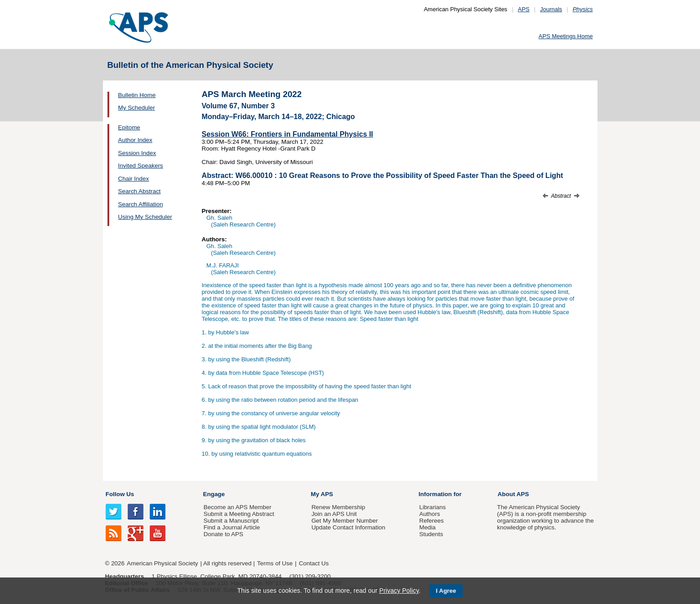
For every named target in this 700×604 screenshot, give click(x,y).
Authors (429, 514)
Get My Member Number (345, 521)
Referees (431, 521)
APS (524, 9)
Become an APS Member (238, 507)
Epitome (129, 127)
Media (427, 527)
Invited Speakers (141, 166)
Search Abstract (140, 191)
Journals (551, 9)
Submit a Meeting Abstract (239, 514)
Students (431, 534)
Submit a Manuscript (231, 521)
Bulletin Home (137, 95)
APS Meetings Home (566, 36)
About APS (513, 494)
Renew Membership (339, 507)
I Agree (446, 591)
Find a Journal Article (232, 527)
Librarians (432, 507)
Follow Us (120, 494)
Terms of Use (275, 563)
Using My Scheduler (145, 217)
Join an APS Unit (334, 514)
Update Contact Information (348, 527)
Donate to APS (223, 534)
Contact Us (314, 563)
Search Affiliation (141, 204)
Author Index (135, 140)
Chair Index (134, 179)
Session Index (137, 153)
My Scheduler (137, 108)
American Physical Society (162, 563)
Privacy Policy (399, 591)
